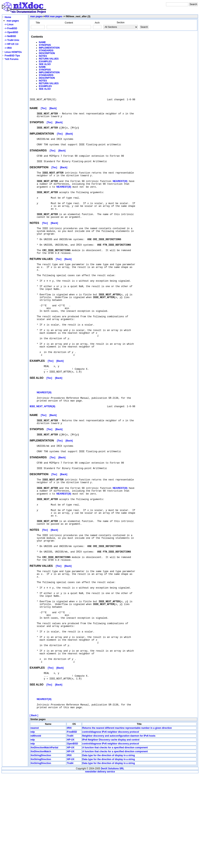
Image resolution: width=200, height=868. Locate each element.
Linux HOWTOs (13, 52)
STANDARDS (46, 51)
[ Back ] (34, 809)
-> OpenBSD (11, 32)
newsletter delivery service (100, 865)
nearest (35, 821)
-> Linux (8, 24)
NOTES (43, 56)
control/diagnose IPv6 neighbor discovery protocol (111, 825)
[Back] (53, 110)
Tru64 (70, 829)
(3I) (120, 190)
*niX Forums (12, 59)
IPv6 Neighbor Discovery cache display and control (111, 833)
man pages (13, 21)
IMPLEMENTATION (49, 48)
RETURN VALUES (49, 59)
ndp (33, 825)
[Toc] (44, 110)
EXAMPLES (45, 61)
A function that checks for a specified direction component (115, 841)
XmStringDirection (41, 849)
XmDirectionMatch (41, 845)
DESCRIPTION (47, 53)
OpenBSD (72, 837)
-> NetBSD (10, 36)
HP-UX (71, 833)
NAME (42, 42)
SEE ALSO (45, 64)
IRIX (69, 821)
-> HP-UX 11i (11, 44)
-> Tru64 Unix (11, 40)
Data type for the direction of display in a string (109, 849)
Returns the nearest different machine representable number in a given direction (127, 821)
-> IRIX (7, 48)
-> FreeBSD (10, 28)
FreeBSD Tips (12, 56)
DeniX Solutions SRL (112, 862)
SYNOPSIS (45, 45)
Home (8, 17)
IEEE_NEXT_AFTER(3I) (42, 454)
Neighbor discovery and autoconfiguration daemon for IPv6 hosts (119, 829)
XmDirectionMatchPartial (44, 841)
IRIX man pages (53, 16)
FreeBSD (72, 825)
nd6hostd (36, 829)
